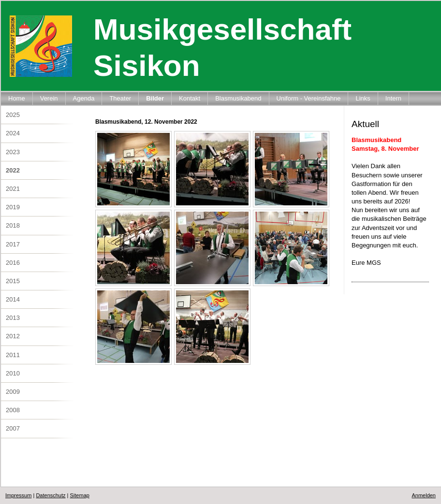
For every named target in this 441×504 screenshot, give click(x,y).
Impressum (18, 495)
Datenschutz (51, 495)
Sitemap (80, 495)
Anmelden (424, 495)
